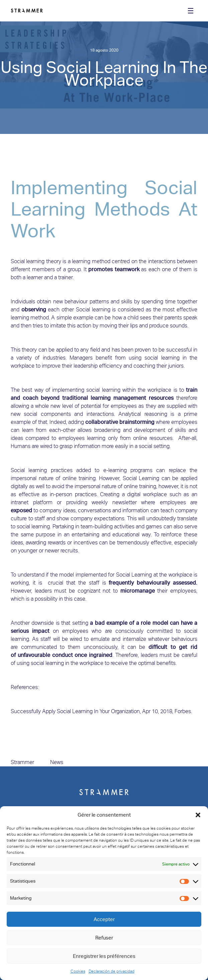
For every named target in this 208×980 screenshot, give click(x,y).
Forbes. (183, 711)
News (57, 762)
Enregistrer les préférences (104, 956)
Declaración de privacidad (112, 971)
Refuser (104, 938)
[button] (198, 815)
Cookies (78, 971)
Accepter (104, 919)
